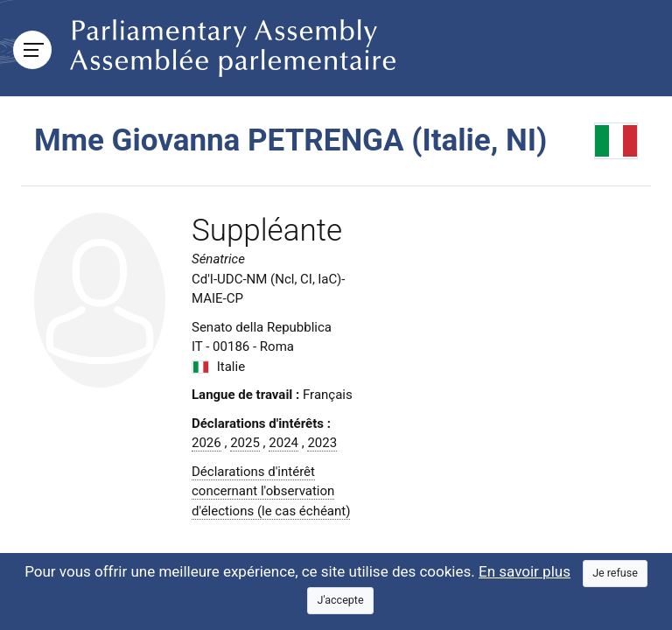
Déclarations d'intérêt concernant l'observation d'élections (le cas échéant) (271, 491)
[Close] (615, 574)
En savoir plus (525, 571)
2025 (245, 443)
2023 (322, 443)
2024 (283, 443)
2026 (206, 443)
